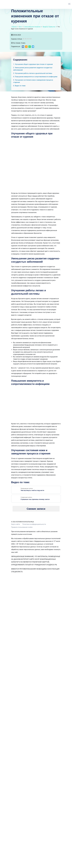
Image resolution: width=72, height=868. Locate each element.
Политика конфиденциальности (34, 524)
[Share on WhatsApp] (30, 47)
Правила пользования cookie (22, 527)
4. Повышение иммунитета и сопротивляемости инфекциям (35, 77)
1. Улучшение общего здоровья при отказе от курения (33, 64)
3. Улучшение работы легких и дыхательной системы (33, 73)
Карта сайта (16, 524)
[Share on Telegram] (33, 47)
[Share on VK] (23, 47)
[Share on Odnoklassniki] (26, 47)
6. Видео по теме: (19, 86)
